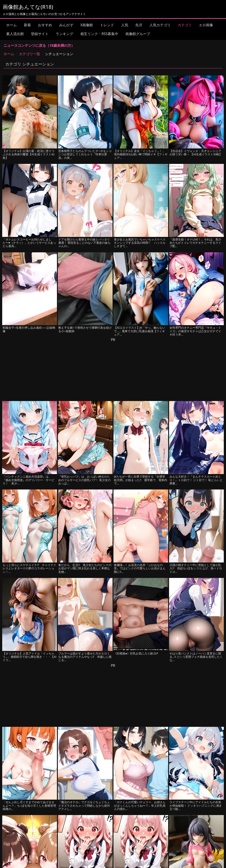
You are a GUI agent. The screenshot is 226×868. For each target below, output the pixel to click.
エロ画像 (206, 25)
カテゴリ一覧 (30, 54)
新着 (27, 25)
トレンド (107, 25)
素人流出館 (15, 34)
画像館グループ (138, 34)
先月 (139, 25)
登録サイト (40, 34)
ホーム (11, 25)
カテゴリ (185, 25)
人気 (125, 25)
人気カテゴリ (160, 25)
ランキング (64, 34)
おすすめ (45, 25)
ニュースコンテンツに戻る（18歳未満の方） (39, 45)
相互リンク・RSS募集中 (99, 34)
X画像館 (87, 25)
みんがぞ (66, 25)
